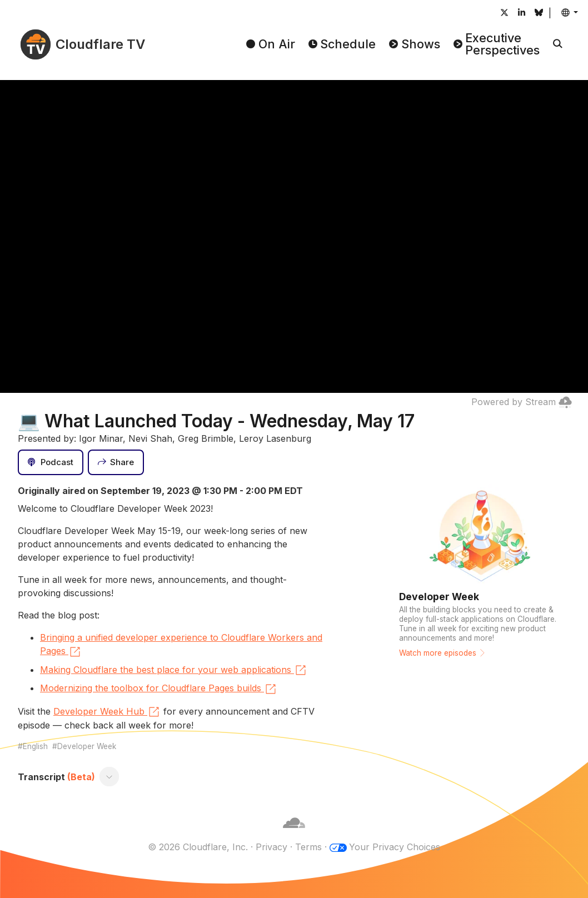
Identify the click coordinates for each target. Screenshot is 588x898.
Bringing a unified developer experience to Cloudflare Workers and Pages (181, 645)
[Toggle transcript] (109, 777)
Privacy (271, 847)
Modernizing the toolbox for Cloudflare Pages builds (159, 689)
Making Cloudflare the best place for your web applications (174, 670)
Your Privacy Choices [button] (395, 847)
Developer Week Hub (107, 712)
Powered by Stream (522, 402)
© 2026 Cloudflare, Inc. (198, 847)
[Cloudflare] (294, 834)
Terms (308, 847)
